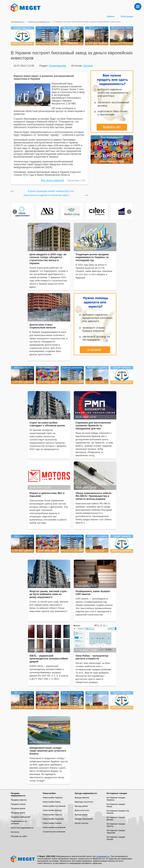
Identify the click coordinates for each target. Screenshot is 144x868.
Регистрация (127, 17)
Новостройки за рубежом (54, 827)
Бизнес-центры (81, 823)
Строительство (57, 66)
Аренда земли (81, 815)
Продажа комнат (18, 804)
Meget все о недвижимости (23, 859)
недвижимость (103, 856)
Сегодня (88, 66)
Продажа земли (18, 813)
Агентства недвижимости (22, 828)
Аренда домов (81, 806)
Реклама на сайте (19, 836)
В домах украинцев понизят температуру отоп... (52, 191)
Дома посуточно (82, 810)
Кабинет (111, 17)
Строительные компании (54, 832)
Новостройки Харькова (53, 819)
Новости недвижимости (39, 22)
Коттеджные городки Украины (116, 799)
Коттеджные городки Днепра (116, 818)
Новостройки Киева (52, 802)
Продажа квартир (19, 800)
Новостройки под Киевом (54, 806)
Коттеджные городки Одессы (116, 825)
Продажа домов (18, 808)
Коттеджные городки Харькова (116, 832)
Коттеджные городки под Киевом (118, 812)
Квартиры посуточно (84, 802)
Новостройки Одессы (52, 815)
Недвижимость (18, 22)
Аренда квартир (82, 798)
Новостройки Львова (52, 823)
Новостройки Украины (53, 798)
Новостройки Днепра (52, 810)
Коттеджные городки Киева (116, 805)
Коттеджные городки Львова (116, 838)
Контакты (15, 832)
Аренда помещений (84, 819)
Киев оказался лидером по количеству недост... (47, 195)
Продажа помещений (20, 817)
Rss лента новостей (52, 180)
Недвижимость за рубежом (19, 822)
